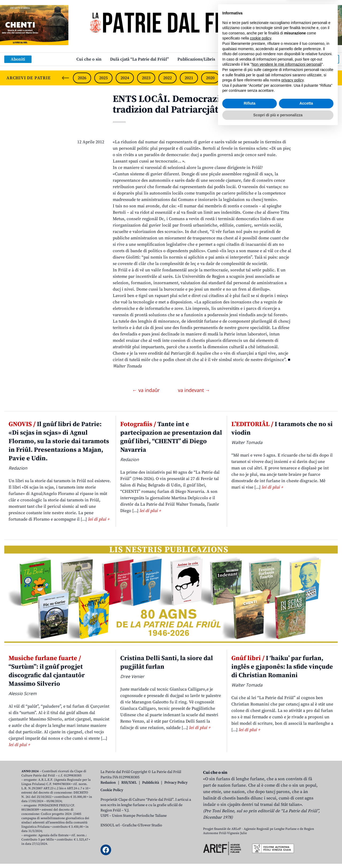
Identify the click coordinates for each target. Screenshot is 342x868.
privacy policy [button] (292, 819)
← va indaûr (147, 390)
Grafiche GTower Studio (142, 825)
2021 (189, 78)
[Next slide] (333, 78)
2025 (103, 78)
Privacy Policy (176, 783)
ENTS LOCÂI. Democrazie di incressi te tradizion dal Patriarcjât (198, 104)
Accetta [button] (306, 842)
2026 (82, 78)
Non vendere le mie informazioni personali (287, 803)
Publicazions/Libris (196, 59)
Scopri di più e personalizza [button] (278, 853)
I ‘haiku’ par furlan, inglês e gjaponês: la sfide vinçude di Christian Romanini (282, 667)
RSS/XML (129, 783)
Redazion (108, 783)
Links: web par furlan (245, 59)
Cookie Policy (112, 790)
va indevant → (194, 390)
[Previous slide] (65, 78)
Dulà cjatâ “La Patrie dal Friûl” (139, 59)
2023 (146, 78)
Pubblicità (151, 783)
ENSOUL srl (110, 825)
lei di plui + (99, 519)
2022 (168, 78)
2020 (210, 78)
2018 (253, 78)
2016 (296, 78)
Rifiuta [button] (250, 842)
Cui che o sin (89, 59)
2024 (125, 78)
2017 (274, 78)
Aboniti (18, 59)
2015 (317, 78)
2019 (232, 78)
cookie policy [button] (261, 777)
